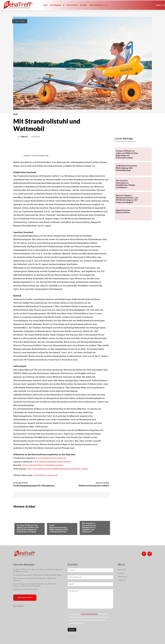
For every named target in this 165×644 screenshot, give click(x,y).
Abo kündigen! (19, 606)
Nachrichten (87, 519)
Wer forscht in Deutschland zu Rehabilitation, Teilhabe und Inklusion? (89, 527)
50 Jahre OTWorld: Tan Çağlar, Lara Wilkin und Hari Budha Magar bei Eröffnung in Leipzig (28, 528)
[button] (161, 5)
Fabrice (24, 137)
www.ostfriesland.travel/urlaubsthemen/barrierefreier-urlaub (57, 469)
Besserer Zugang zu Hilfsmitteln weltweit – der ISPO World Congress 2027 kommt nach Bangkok (127, 199)
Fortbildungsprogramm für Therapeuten (34, 486)
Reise (22, 21)
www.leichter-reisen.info (45, 475)
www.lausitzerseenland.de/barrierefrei (52, 462)
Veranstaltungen (24, 521)
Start (17, 21)
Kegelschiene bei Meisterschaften (123, 211)
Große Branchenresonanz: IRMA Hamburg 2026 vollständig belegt (59, 528)
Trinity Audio (36, 156)
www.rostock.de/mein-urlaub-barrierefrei (43, 465)
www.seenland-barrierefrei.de (51, 458)
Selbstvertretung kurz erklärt (94, 486)
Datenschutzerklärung (89, 614)
